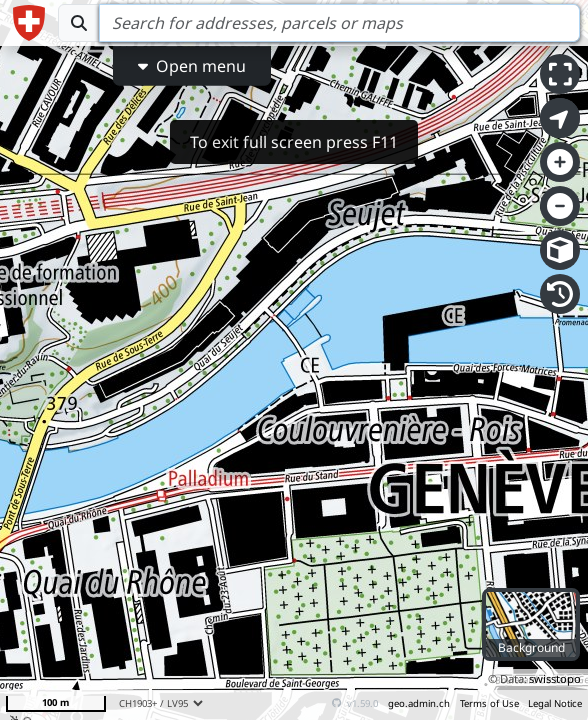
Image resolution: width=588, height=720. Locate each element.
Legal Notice (555, 703)
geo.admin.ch (419, 703)
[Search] (339, 23)
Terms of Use (489, 703)
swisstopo (555, 678)
